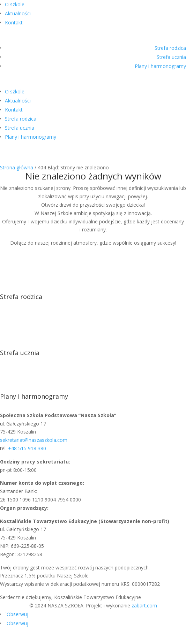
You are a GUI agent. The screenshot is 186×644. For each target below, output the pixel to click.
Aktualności (18, 13)
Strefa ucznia (171, 57)
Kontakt (14, 22)
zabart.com (144, 605)
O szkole (15, 4)
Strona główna (17, 167)
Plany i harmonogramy (160, 66)
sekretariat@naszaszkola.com (34, 440)
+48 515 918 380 (27, 448)
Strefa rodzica (170, 48)
